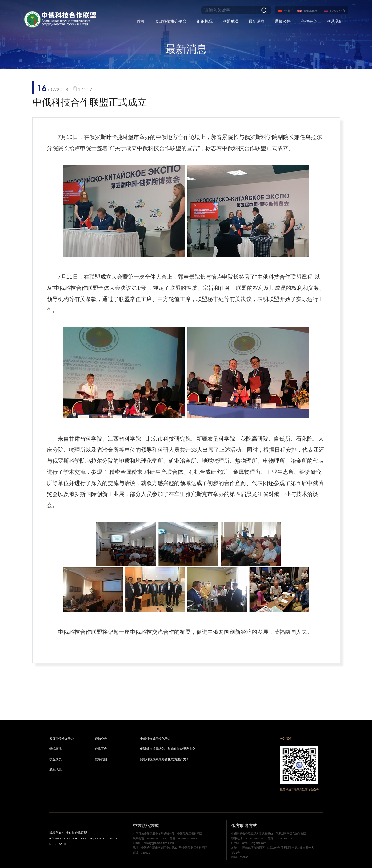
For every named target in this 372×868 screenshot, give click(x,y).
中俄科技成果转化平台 (155, 739)
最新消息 (257, 21)
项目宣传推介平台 (170, 21)
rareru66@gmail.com (254, 843)
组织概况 (205, 21)
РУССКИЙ (337, 11)
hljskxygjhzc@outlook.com (159, 843)
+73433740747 (255, 838)
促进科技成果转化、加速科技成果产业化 (168, 749)
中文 (287, 11)
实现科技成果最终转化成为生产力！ (165, 759)
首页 (141, 21)
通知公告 (283, 21)
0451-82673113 (157, 838)
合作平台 (309, 21)
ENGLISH (310, 11)
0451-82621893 (187, 838)
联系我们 (335, 21)
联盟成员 (231, 21)
